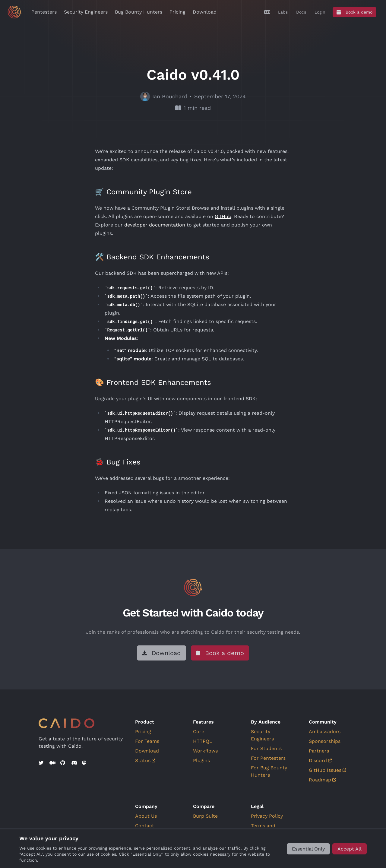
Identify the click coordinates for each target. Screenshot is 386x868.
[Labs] (283, 12)
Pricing (177, 12)
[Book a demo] (354, 12)
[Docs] (301, 12)
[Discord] (74, 763)
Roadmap (322, 780)
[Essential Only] (308, 849)
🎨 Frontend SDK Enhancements (153, 382)
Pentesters (44, 12)
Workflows (205, 751)
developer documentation (155, 225)
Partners (319, 751)
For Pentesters (268, 758)
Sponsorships (325, 741)
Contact (145, 826)
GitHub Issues (327, 770)
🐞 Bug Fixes (118, 462)
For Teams (147, 741)
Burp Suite (205, 816)
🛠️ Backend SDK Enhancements (152, 257)
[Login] (320, 12)
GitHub (223, 216)
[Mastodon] (85, 763)
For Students (266, 748)
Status (145, 760)
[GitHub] (63, 763)
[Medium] (52, 763)
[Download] (161, 653)
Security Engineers (86, 12)
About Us (146, 816)
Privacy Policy (267, 816)
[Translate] (267, 12)
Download (205, 12)
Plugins (201, 760)
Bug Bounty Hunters (139, 12)
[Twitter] (42, 763)
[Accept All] (350, 849)
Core (199, 732)
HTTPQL (203, 741)
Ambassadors (325, 732)
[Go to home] (14, 12)
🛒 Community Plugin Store (143, 192)
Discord (320, 760)
